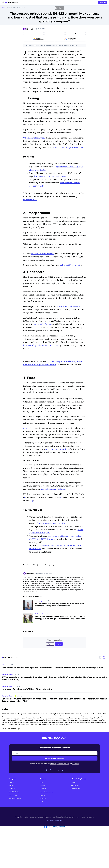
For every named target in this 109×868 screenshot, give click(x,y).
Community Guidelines (88, 817)
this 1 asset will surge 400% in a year (50, 176)
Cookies (26, 817)
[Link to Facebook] (51, 770)
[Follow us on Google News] (39, 39)
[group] (54, 683)
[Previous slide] (100, 658)
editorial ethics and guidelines (53, 489)
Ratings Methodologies (15, 799)
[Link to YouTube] (62, 770)
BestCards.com (75, 786)
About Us (12, 782)
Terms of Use (53, 764)
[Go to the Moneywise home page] (12, 2)
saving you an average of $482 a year (68, 147)
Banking (42, 795)
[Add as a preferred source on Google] (70, 39)
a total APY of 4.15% (43, 324)
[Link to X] (59, 770)
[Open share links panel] (54, 34)
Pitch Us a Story (13, 795)
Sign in (50, 644)
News (42, 782)
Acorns (26, 428)
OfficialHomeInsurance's (34, 138)
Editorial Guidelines (14, 792)
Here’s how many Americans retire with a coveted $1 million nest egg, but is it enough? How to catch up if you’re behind (60, 618)
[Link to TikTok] (55, 770)
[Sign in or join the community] (103, 2)
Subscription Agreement (63, 764)
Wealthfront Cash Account (69, 306)
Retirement (43, 789)
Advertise (12, 786)
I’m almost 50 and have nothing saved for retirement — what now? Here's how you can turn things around (53, 668)
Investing (43, 786)
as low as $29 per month (70, 265)
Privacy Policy (75, 764)
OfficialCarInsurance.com (43, 254)
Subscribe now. (30, 200)
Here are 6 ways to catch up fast (51, 523)
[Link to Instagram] (47, 770)
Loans (42, 802)
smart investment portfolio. (58, 449)
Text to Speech (70, 817)
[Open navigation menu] (3, 2)
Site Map (78, 817)
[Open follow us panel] (75, 34)
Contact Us (12, 789)
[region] (54, 683)
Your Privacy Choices (55, 827)
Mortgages (43, 799)
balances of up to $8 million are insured (41, 345)
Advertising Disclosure (59, 817)
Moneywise (30, 29)
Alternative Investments (46, 792)
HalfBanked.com (76, 789)
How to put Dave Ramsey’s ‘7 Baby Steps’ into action (27, 689)
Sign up (59, 644)
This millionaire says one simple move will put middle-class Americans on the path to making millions (60, 605)
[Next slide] (104, 658)
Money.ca (74, 782)
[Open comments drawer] (34, 34)
